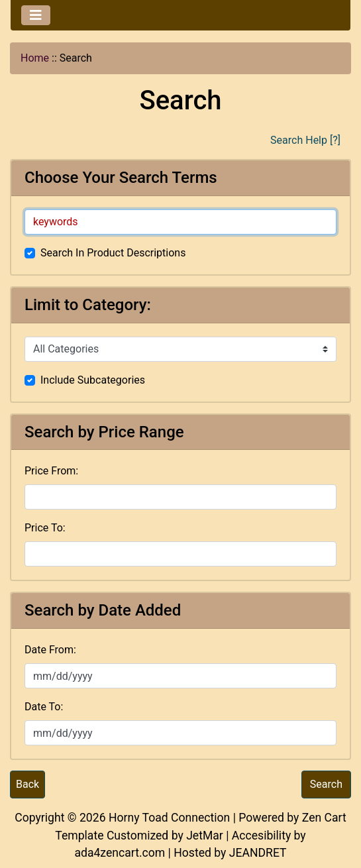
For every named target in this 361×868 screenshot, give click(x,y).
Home (35, 58)
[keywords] (180, 222)
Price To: (45, 528)
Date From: (50, 650)
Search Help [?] (305, 140)
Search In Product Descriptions (113, 253)
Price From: (51, 471)
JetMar (205, 836)
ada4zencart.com (120, 853)
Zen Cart (324, 818)
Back (27, 784)
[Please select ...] (180, 349)
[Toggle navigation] (36, 15)
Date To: (44, 707)
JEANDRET (258, 853)
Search (326, 784)
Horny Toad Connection (169, 818)
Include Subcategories (93, 380)
